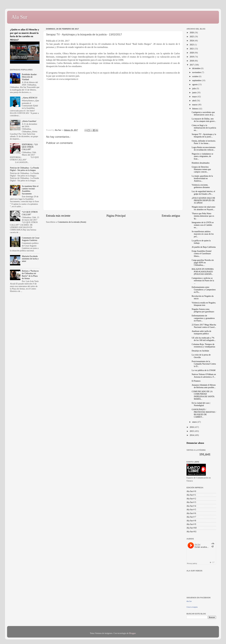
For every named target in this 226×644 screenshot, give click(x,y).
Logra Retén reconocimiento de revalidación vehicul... (204, 149)
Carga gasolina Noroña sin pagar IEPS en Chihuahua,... (203, 263)
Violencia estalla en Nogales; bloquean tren (204, 304)
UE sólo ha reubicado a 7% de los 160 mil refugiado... (204, 339)
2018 (192, 61)
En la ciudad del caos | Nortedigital (201, 404)
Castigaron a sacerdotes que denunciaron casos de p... (203, 113)
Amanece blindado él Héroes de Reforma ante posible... (204, 386)
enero (195, 422)
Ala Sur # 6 (191, 513)
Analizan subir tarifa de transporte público (201, 332)
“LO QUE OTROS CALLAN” (30, 213)
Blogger (132, 633)
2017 (192, 65)
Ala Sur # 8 (191, 521)
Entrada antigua (171, 216)
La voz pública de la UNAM (204, 370)
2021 (192, 49)
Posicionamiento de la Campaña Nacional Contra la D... (204, 364)
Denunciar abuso (195, 443)
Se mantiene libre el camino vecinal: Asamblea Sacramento (30, 190)
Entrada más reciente (58, 216)
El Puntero (196, 381)
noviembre (197, 72)
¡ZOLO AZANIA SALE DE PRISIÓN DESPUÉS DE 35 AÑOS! (203, 200)
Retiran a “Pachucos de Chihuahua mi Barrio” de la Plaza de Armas (30, 275)
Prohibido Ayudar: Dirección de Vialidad (29, 77)
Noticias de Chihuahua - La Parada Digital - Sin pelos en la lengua (24, 169)
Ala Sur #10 (192, 528)
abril (194, 101)
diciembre (197, 68)
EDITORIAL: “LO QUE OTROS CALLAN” (30, 147)
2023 (192, 45)
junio (195, 92)
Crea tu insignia (192, 607)
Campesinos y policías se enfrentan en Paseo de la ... (203, 281)
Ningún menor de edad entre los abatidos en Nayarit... (204, 208)
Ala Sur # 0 (191, 491)
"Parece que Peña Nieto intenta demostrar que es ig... (203, 216)
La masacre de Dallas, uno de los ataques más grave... (204, 120)
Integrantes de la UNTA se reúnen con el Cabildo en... (203, 225)
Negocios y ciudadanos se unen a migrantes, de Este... (202, 156)
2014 (192, 435)
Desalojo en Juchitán (200, 351)
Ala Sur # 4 (191, 506)
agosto (195, 84)
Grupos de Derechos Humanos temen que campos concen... (201, 169)
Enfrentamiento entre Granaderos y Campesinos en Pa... (204, 290)
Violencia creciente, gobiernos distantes (201, 186)
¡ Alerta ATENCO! (30, 98)
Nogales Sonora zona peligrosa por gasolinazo (203, 310)
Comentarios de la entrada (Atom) (72, 222)
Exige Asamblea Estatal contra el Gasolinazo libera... (202, 254)
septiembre (197, 80)
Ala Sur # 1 (191, 495)
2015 (192, 431)
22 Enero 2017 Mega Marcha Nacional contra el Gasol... (204, 326)
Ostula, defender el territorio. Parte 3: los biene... (204, 142)
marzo (195, 105)
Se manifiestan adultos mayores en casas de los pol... (203, 234)
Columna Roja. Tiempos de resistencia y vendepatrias (203, 345)
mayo (195, 97)
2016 (192, 427)
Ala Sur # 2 (191, 499)
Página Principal (116, 216)
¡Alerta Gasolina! (29, 121)
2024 (192, 41)
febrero (196, 109)
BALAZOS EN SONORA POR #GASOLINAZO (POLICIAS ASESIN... (203, 272)
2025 (192, 37)
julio (194, 88)
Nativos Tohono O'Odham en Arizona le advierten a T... (204, 376)
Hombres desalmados (201, 163)
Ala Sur (19, 17)
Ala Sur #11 (191, 532)
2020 (192, 53)
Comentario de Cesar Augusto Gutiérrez (31, 239)
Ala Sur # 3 (191, 502)
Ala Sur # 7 (191, 517)
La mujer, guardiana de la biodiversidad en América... (202, 178)
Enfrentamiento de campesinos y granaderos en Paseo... (203, 318)
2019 (192, 57)
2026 (192, 33)
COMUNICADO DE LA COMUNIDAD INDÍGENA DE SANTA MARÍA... (203, 395)
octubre (196, 76)
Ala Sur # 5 (191, 510)
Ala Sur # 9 (191, 524)
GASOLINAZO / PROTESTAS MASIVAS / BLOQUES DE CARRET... (204, 413)
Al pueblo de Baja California (204, 247)
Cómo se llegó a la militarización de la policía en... (204, 128)
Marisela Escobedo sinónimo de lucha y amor (30, 259)
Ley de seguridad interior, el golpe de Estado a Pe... (203, 193)
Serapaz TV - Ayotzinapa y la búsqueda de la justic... (204, 135)
